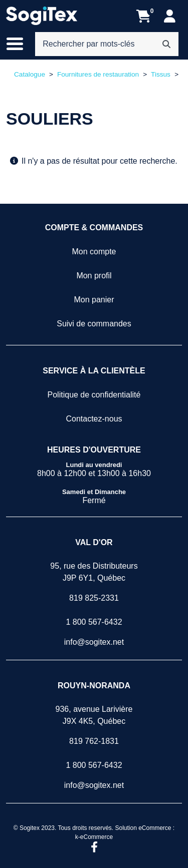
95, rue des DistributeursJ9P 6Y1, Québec (94, 572)
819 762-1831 (94, 741)
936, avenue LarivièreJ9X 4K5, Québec (94, 715)
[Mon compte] (170, 16)
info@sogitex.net (94, 642)
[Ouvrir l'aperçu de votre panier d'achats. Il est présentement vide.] (144, 16)
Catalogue (30, 74)
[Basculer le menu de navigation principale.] (20, 44)
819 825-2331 (94, 598)
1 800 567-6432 (94, 622)
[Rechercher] (166, 44)
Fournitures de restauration (98, 74)
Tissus (161, 74)
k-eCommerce (94, 837)
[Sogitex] (42, 16)
